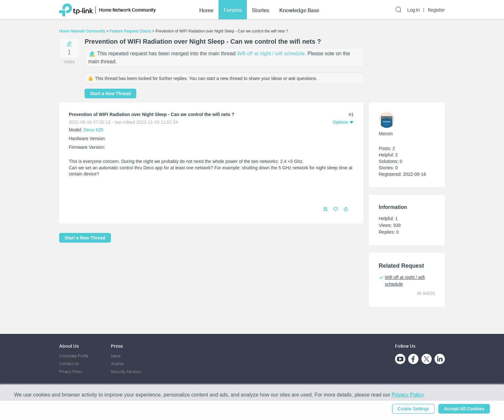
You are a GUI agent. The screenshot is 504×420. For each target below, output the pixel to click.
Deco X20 (93, 130)
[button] (346, 209)
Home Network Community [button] (127, 10)
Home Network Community (82, 31)
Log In (414, 10)
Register (436, 10)
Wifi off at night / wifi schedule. (272, 54)
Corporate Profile (74, 356)
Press (117, 346)
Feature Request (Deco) (130, 31)
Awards (117, 364)
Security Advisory (126, 372)
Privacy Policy (71, 372)
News (116, 356)
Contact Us (69, 364)
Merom (386, 134)
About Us (69, 346)
